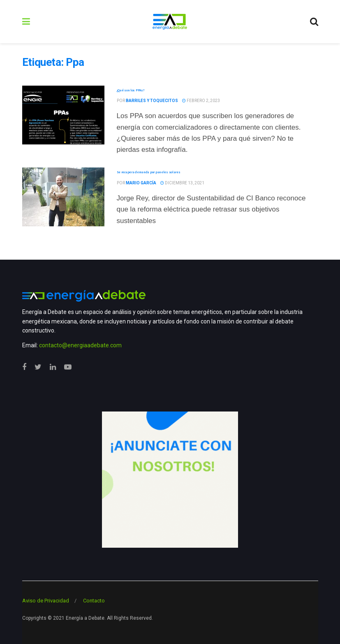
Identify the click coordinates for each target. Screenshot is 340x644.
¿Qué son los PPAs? (131, 90)
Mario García (141, 183)
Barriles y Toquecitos (152, 101)
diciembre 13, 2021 (182, 183)
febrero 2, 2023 (201, 101)
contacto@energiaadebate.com (80, 345)
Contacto (94, 601)
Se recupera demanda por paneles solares (149, 172)
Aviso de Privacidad (46, 601)
